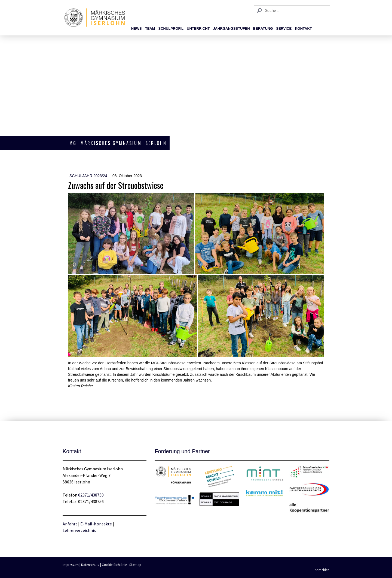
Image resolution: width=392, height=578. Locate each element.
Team (150, 28)
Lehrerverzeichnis (79, 530)
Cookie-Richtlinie (114, 565)
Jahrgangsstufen (232, 28)
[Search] (292, 10)
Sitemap (135, 565)
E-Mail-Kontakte (96, 524)
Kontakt (303, 28)
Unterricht (198, 28)
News (137, 28)
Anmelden (322, 570)
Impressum (71, 565)
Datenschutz (90, 565)
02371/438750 (91, 495)
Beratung (263, 28)
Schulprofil (171, 28)
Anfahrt (70, 524)
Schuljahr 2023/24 (89, 176)
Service (284, 28)
